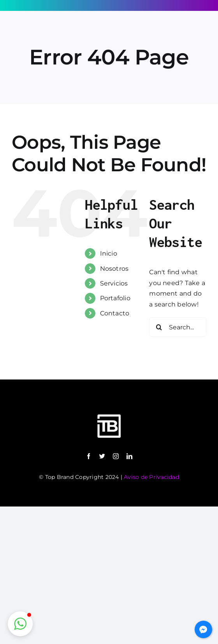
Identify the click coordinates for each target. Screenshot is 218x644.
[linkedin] (129, 456)
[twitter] (102, 456)
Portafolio (115, 298)
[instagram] (116, 456)
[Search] (159, 327)
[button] (20, 624)
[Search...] (178, 327)
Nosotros (114, 269)
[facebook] (89, 456)
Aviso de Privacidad (151, 477)
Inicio (109, 253)
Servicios (114, 283)
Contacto (115, 313)
